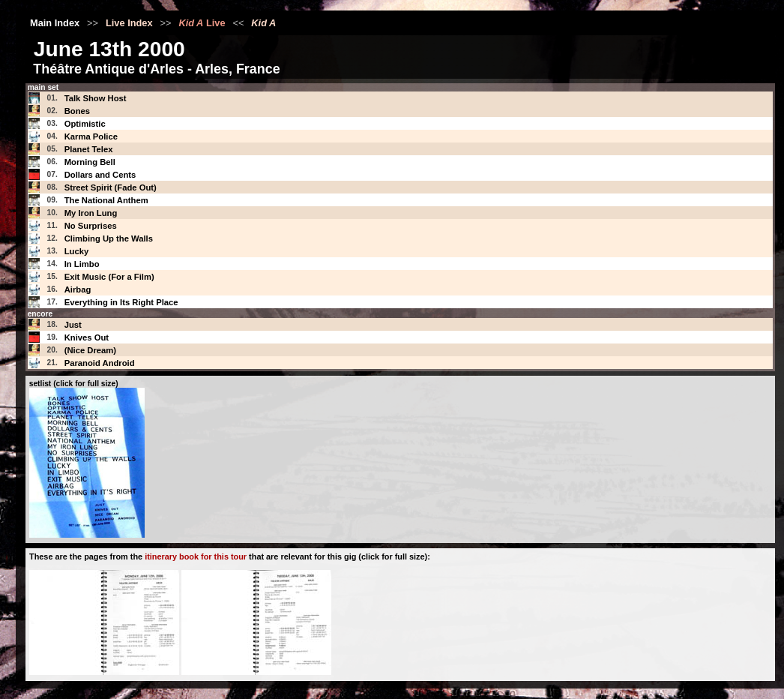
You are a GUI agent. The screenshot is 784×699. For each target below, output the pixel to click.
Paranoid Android (100, 363)
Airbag (78, 289)
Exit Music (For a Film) (109, 277)
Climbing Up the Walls (109, 238)
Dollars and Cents (100, 175)
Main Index (55, 23)
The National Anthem (106, 200)
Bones (77, 111)
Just (73, 325)
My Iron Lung (91, 213)
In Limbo (82, 264)
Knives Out (87, 337)
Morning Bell (90, 162)
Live (202, 23)
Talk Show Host (96, 98)
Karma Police (91, 136)
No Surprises (91, 226)
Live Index (129, 23)
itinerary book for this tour (196, 556)
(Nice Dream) (90, 350)
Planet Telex (89, 149)
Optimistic (85, 124)
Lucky (77, 251)
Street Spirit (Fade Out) (111, 187)
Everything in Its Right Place (121, 302)
